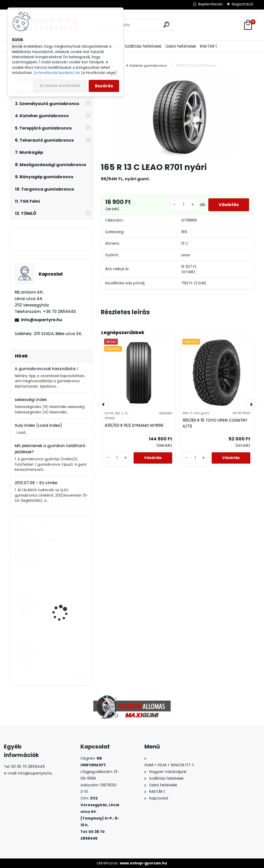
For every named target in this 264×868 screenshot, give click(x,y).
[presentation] (104, 404)
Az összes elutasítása (60, 86)
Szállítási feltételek (143, 46)
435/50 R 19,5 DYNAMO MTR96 (134, 425)
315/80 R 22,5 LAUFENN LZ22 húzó (64, 611)
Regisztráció (243, 4)
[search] (166, 25)
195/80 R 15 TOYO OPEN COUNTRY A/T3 (215, 423)
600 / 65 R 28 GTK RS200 (67, 653)
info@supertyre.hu (42, 320)
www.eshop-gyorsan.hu (143, 863)
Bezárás (104, 86)
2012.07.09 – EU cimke (36, 483)
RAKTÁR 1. (209, 46)
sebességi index (31, 400)
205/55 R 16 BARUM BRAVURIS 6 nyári (61, 543)
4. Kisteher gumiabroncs (146, 66)
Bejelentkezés (211, 4)
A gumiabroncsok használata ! (46, 369)
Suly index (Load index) (38, 425)
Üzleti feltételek (181, 46)
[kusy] (184, 205)
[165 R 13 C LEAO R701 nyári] (177, 116)
